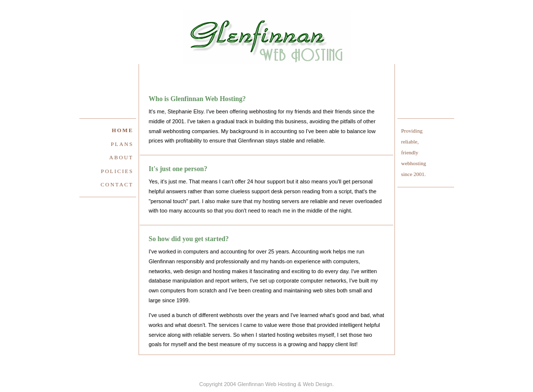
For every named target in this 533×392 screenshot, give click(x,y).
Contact (117, 184)
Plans (122, 144)
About (122, 157)
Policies (117, 171)
